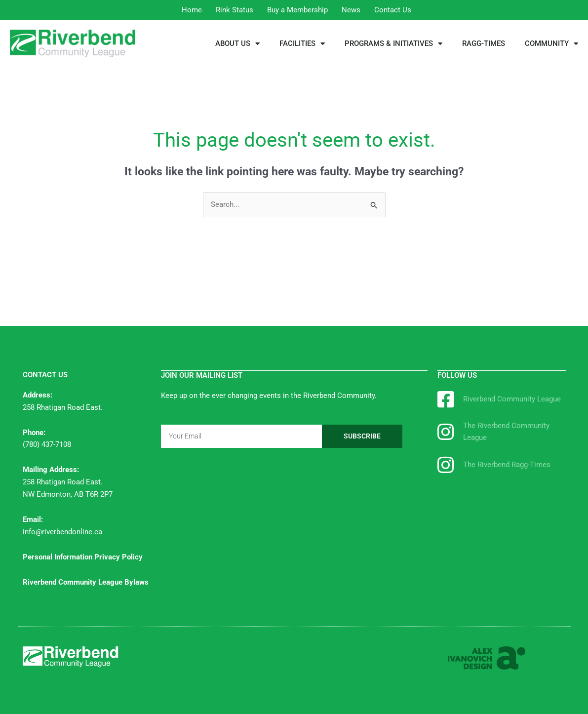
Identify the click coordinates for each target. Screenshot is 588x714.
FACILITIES (302, 44)
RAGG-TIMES (484, 43)
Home (192, 10)
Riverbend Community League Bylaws (86, 582)
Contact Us (393, 10)
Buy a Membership (297, 10)
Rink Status (235, 10)
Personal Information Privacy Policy (83, 557)
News (351, 10)
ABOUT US (237, 44)
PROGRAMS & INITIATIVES (393, 44)
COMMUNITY (551, 44)
